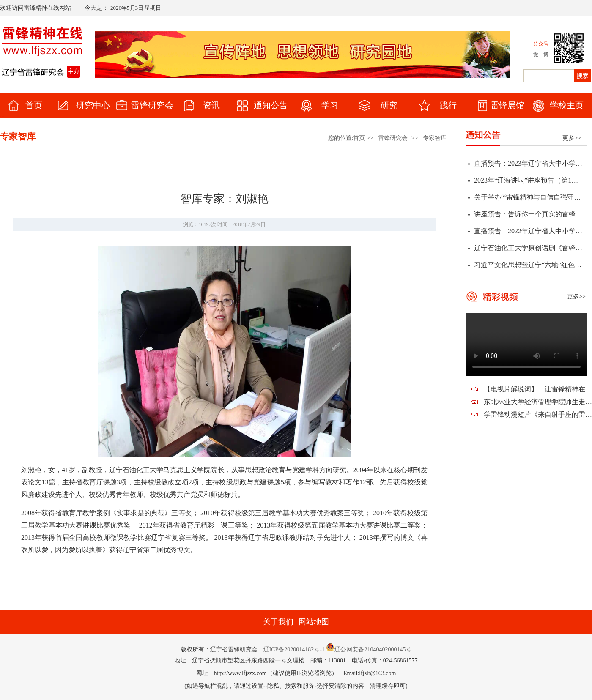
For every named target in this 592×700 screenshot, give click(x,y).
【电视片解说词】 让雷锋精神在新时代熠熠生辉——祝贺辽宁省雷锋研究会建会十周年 (538, 389)
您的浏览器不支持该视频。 (526, 345)
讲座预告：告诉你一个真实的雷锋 (525, 215)
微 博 (541, 55)
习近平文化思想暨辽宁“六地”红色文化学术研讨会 (528, 266)
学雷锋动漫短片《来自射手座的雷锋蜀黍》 (538, 414)
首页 (359, 138)
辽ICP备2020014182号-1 (294, 649)
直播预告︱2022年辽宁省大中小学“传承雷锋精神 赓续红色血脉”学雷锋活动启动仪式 (528, 232)
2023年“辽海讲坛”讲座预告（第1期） (528, 182)
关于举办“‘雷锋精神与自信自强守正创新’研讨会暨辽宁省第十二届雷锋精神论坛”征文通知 (528, 198)
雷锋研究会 (393, 138)
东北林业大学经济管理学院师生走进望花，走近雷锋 (538, 402)
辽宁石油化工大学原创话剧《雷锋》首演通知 (528, 249)
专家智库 (435, 138)
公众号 (541, 44)
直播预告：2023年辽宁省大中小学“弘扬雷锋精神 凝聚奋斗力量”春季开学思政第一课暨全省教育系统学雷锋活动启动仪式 (528, 165)
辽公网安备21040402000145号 (369, 649)
